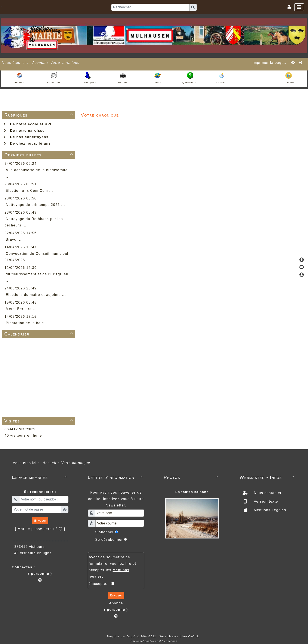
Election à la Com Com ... (29, 191)
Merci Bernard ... (21, 309)
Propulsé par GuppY (122, 637)
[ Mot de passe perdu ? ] (40, 529)
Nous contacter (267, 493)
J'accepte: (100, 584)
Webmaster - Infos (268, 477)
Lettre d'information (116, 477)
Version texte (265, 501)
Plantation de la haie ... (27, 323)
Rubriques (39, 115)
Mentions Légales (269, 510)
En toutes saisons (192, 492)
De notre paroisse (24, 131)
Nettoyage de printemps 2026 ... (35, 205)
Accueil (39, 63)
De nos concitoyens (26, 137)
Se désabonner (109, 540)
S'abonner (104, 532)
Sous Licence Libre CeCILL (180, 637)
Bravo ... (14, 239)
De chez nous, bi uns (27, 143)
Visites (39, 421)
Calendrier (39, 334)
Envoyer (40, 520)
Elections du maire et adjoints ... (36, 295)
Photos (192, 477)
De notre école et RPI (27, 124)
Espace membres (40, 477)
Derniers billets (39, 155)
